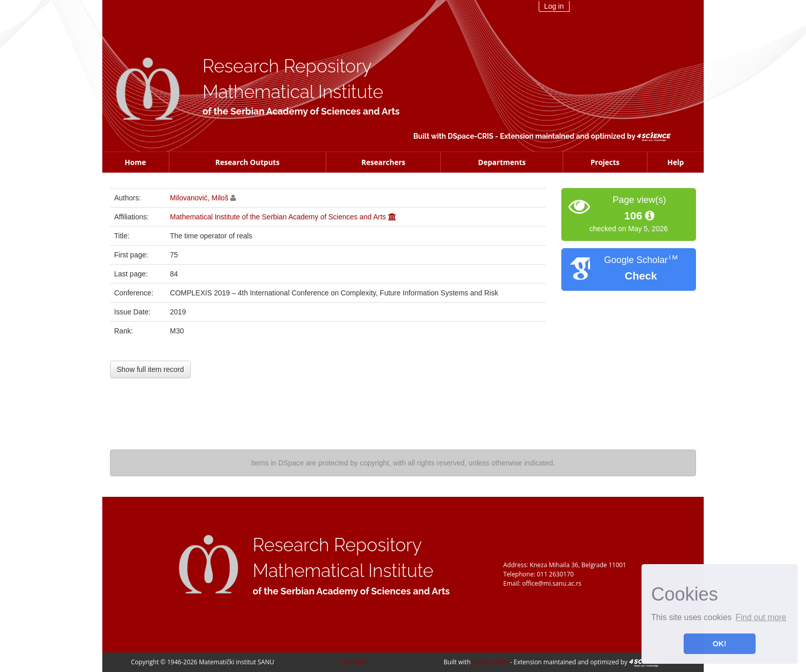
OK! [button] (720, 644)
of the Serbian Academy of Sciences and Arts (301, 111)
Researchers (383, 162)
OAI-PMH (353, 662)
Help (675, 162)
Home (135, 162)
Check (641, 276)
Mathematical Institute (293, 92)
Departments (502, 162)
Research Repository (287, 66)
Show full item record (150, 369)
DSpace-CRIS (471, 136)
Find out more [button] (761, 617)
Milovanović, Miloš (199, 198)
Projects (605, 162)
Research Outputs (248, 162)
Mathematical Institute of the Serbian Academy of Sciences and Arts (278, 217)
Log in (554, 6)
